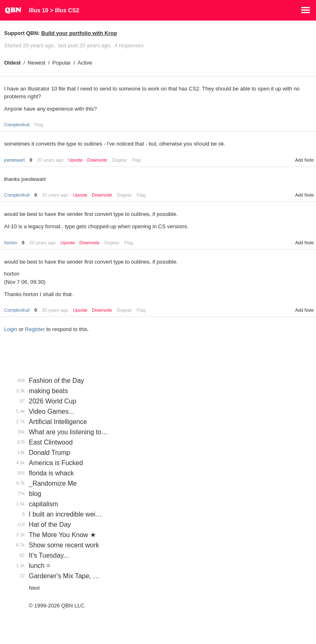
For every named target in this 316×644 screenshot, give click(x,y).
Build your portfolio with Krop (79, 33)
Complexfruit (17, 125)
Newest (36, 63)
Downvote (97, 160)
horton (10, 243)
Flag (39, 125)
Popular (62, 63)
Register (35, 329)
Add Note (304, 160)
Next (34, 588)
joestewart (14, 160)
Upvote (76, 160)
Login (11, 329)
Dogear (120, 160)
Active (85, 63)
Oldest (12, 63)
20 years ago (50, 160)
